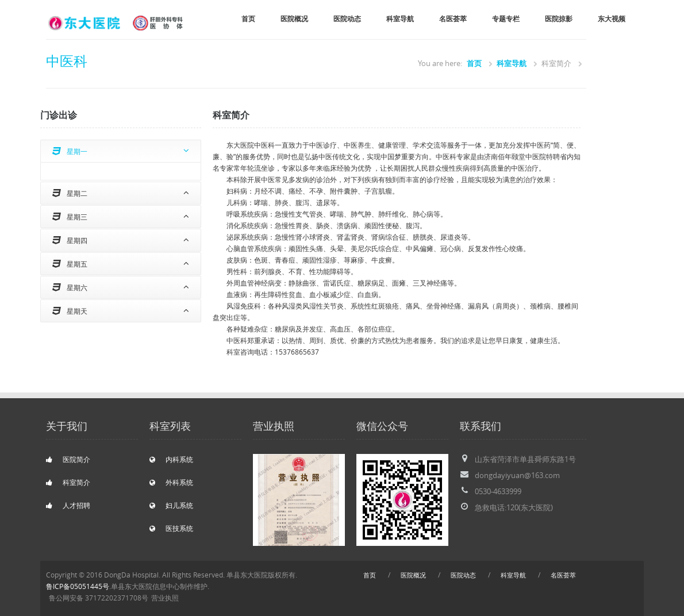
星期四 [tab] (70, 240)
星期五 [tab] (70, 264)
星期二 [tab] (70, 193)
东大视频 (612, 19)
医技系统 (171, 528)
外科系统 (171, 482)
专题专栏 (506, 19)
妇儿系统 (171, 505)
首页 (248, 19)
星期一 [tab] (70, 151)
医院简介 (68, 459)
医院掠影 (559, 19)
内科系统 (171, 459)
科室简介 (68, 482)
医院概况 (294, 19)
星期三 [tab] (70, 217)
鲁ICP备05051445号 (78, 586)
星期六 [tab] (70, 287)
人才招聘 (68, 505)
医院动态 (347, 19)
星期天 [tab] (70, 311)
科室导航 (400, 19)
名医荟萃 (453, 19)
